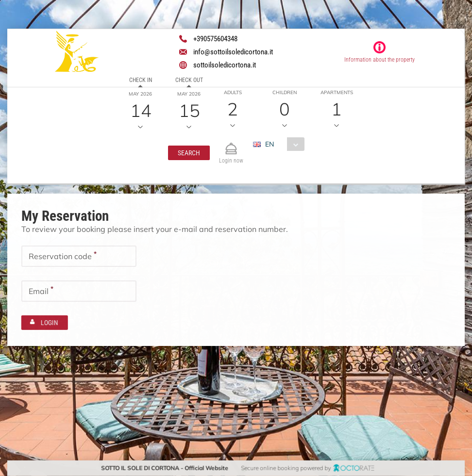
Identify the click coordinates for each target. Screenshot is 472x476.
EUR (266, 161)
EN (270, 144)
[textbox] (79, 256)
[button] (189, 153)
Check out (189, 80)
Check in (140, 80)
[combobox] (282, 144)
